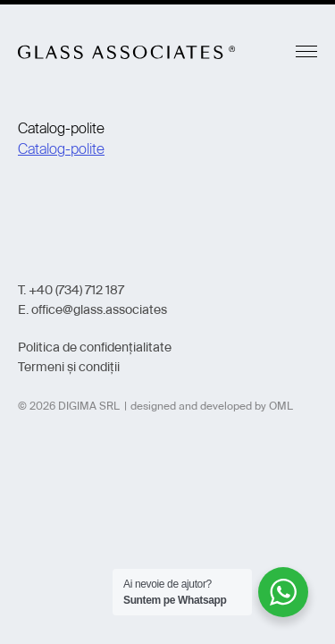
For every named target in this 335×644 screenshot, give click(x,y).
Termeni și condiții (69, 367)
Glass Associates (127, 52)
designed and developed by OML (212, 406)
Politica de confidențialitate (95, 347)
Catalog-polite (61, 149)
